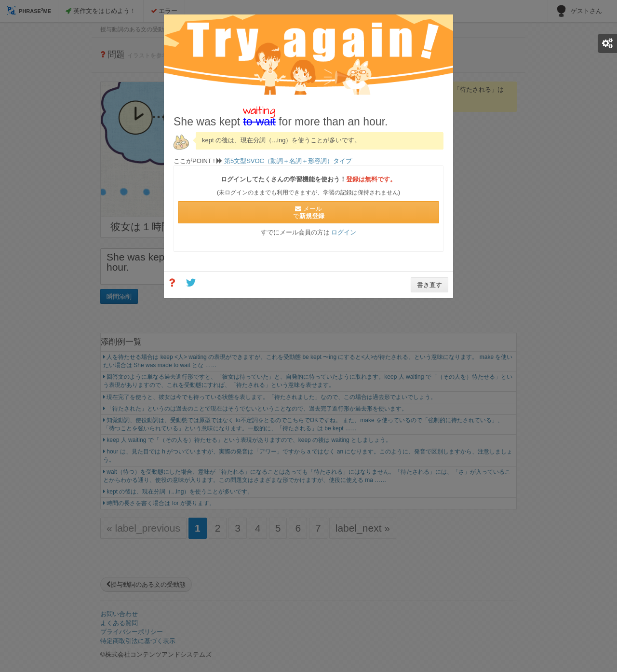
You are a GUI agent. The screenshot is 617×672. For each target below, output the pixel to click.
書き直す (429, 285)
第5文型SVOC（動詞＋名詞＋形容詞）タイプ (287, 161)
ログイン (344, 232)
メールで (309, 212)
